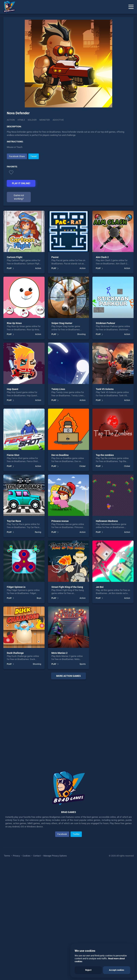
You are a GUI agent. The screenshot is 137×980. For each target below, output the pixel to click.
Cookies (26, 856)
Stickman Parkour (105, 323)
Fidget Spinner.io (16, 587)
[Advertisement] (68, 721)
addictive (58, 120)
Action (11, 120)
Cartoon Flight (15, 257)
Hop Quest (13, 389)
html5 (21, 120)
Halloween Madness (107, 521)
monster (45, 120)
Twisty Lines (58, 389)
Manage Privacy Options (55, 856)
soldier (32, 120)
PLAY (9, 268)
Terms (7, 856)
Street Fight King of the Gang (67, 587)
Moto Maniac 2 (59, 653)
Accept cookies (117, 970)
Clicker (83, 466)
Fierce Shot (13, 455)
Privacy (16, 856)
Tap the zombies (105, 455)
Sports (83, 664)
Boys (39, 598)
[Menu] (131, 7)
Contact (37, 856)
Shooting (81, 334)
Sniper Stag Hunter (62, 323)
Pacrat (55, 257)
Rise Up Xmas (14, 323)
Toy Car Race (14, 521)
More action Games (68, 676)
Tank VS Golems (105, 389)
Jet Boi (100, 587)
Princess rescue (60, 521)
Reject (88, 970)
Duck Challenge (15, 653)
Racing (38, 532)
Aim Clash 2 (102, 257)
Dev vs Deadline (60, 455)
